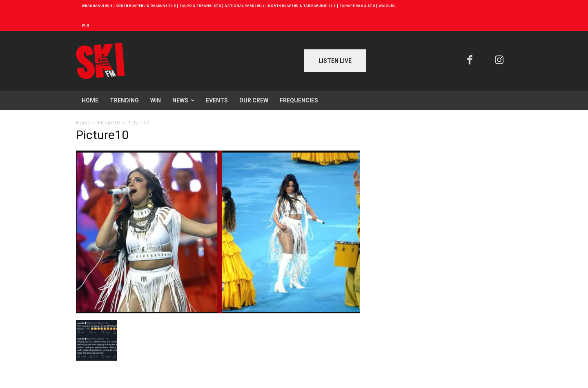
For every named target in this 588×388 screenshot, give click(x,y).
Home (83, 123)
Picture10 (109, 123)
